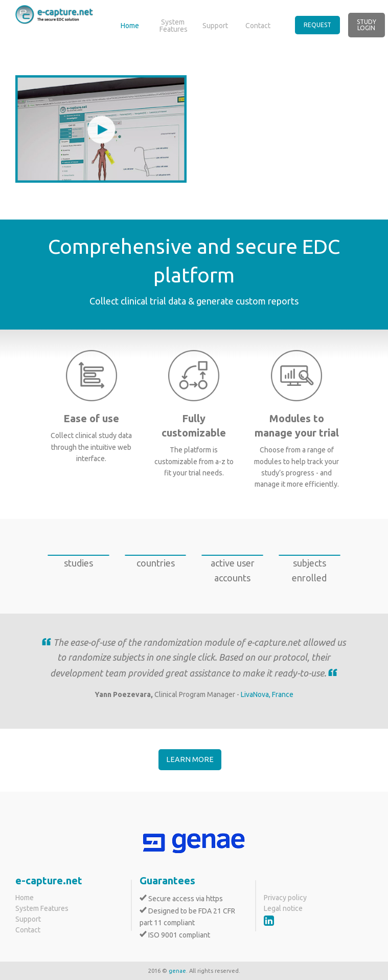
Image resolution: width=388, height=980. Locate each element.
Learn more (190, 759)
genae (177, 971)
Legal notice (283, 908)
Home (130, 26)
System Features (174, 26)
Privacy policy (285, 898)
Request (317, 25)
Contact (258, 26)
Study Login (367, 25)
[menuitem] (322, 25)
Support (215, 26)
